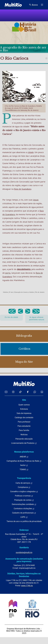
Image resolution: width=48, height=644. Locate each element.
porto (8, 273)
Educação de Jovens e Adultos (24, 292)
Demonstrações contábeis (24, 504)
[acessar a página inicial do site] (13, 5)
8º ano (11, 292)
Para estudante (24, 426)
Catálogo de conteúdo (24, 418)
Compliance (24, 487)
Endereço (24, 530)
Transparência (24, 478)
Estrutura (24, 409)
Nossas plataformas (24, 452)
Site (24, 400)
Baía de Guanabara (23, 189)
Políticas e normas (24, 496)
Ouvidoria (24, 547)
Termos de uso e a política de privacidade (24, 521)
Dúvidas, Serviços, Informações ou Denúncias (24, 575)
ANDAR (24, 457)
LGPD (24, 517)
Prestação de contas (24, 500)
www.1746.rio (27, 586)
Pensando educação (24, 439)
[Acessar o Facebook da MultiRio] (28, 392)
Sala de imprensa (24, 413)
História (5, 292)
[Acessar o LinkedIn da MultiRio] (42, 392)
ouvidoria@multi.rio (24, 552)
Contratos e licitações (24, 509)
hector (24, 465)
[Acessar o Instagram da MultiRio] (13, 392)
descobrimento (24, 269)
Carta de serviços (24, 483)
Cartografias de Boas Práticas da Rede (24, 461)
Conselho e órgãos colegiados (24, 492)
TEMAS (24, 470)
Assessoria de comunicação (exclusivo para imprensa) (24, 560)
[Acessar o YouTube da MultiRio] (6, 392)
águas (36, 200)
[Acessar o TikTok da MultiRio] (20, 392)
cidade (31, 152)
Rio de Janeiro (40, 292)
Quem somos (24, 405)
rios (39, 174)
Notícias (24, 435)
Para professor (24, 422)
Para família (24, 430)
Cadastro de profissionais (24, 513)
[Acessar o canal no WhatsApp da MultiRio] (35, 392)
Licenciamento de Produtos (24, 443)
